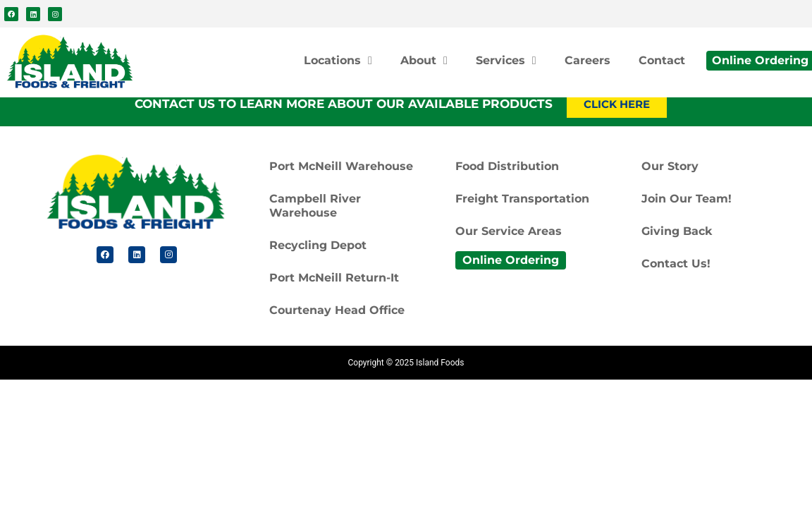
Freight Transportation (522, 199)
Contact (662, 60)
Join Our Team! (687, 199)
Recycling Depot (318, 245)
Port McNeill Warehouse (341, 166)
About (424, 61)
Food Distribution (507, 166)
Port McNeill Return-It (334, 278)
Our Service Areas (509, 231)
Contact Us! (676, 264)
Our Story (670, 166)
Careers (588, 60)
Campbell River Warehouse (315, 206)
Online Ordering (511, 260)
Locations (338, 61)
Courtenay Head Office (337, 310)
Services (506, 61)
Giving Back (677, 231)
